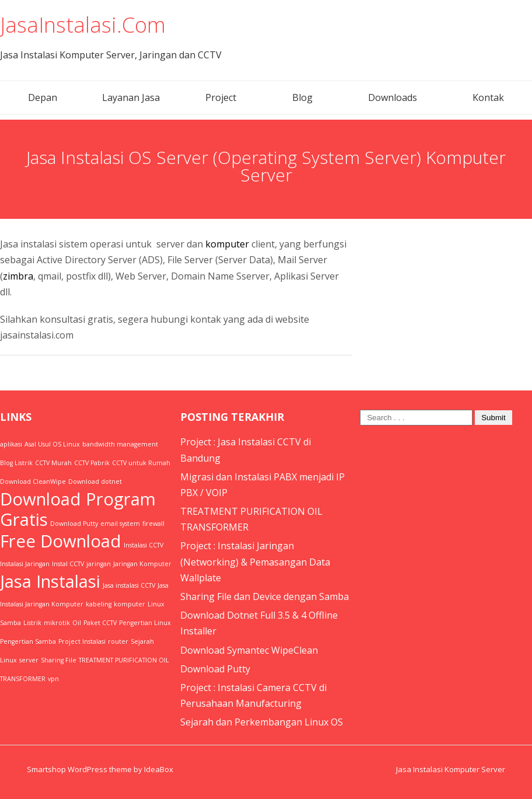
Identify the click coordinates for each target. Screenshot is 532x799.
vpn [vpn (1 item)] (53, 679)
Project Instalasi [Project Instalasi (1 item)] (82, 641)
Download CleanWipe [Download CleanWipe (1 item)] (33, 482)
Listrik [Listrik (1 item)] (32, 623)
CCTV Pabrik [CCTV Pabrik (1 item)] (92, 463)
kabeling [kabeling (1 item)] (99, 604)
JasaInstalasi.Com (83, 25)
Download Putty (215, 669)
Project (221, 97)
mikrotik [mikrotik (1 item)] (57, 623)
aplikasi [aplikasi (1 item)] (11, 444)
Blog (302, 97)
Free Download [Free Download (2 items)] (61, 541)
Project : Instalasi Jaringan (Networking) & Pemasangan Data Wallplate (255, 561)
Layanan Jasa (131, 97)
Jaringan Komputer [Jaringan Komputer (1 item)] (142, 564)
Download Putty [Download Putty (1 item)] (74, 524)
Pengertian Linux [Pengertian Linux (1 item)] (145, 623)
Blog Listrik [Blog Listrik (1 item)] (16, 463)
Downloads (393, 97)
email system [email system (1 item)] (120, 524)
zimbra (18, 276)
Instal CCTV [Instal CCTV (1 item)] (68, 564)
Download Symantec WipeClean (249, 650)
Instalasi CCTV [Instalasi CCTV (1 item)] (143, 545)
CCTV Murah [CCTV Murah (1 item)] (53, 463)
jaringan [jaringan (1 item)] (99, 564)
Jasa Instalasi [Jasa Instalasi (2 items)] (50, 581)
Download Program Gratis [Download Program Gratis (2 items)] (78, 509)
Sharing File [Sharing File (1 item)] (59, 660)
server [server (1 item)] (29, 660)
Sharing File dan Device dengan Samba (265, 596)
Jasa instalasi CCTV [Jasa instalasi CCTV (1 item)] (129, 585)
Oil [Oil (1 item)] (77, 623)
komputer (227, 244)
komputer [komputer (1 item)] (129, 604)
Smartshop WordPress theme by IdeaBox (100, 769)
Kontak (488, 97)
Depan (43, 97)
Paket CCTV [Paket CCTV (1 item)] (100, 623)
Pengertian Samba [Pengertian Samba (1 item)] (28, 641)
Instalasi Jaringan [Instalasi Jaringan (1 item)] (25, 564)
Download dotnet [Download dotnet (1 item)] (95, 482)
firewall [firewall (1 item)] (153, 524)
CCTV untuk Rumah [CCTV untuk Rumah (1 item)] (141, 463)
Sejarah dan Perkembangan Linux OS (262, 722)
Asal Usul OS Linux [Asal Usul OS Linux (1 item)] (52, 444)
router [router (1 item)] (118, 641)
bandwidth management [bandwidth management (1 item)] (120, 444)
